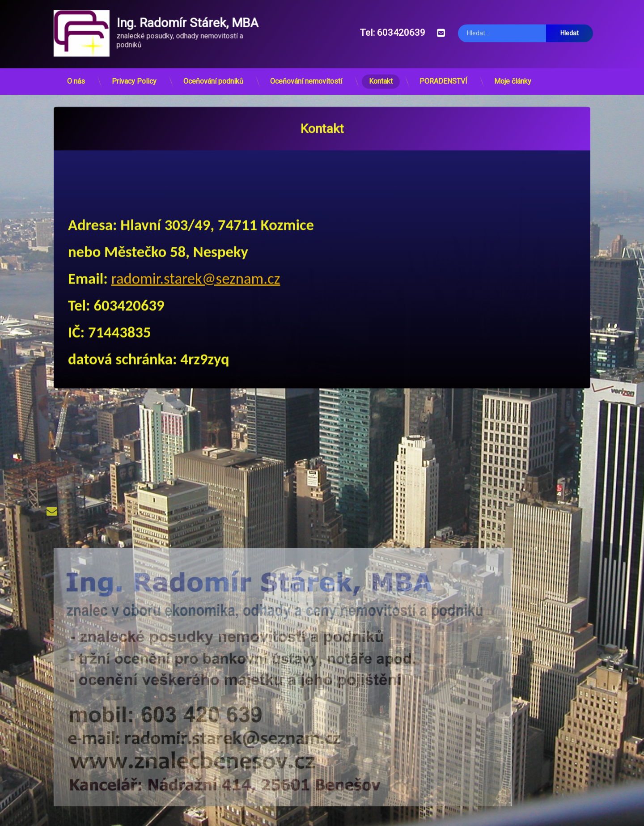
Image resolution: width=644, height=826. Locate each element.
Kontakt (381, 77)
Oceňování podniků (213, 77)
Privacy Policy (134, 77)
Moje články (513, 77)
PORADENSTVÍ (443, 77)
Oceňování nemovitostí (306, 77)
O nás (76, 77)
